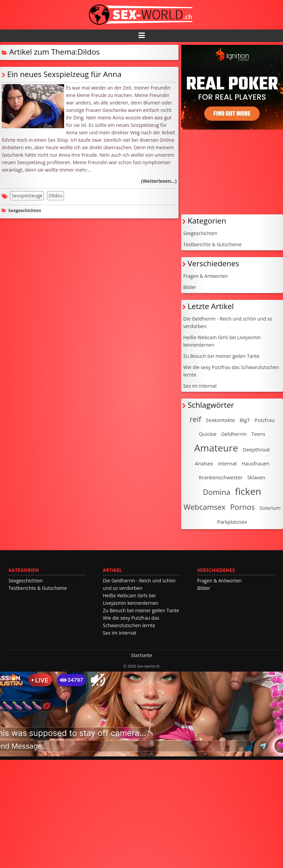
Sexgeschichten (25, 210)
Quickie (208, 434)
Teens (258, 434)
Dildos (55, 196)
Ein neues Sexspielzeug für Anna (64, 74)
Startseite (141, 655)
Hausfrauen (256, 463)
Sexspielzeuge (27, 196)
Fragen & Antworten (205, 276)
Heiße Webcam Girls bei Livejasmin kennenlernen (222, 341)
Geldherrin (234, 434)
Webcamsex (205, 507)
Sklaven (256, 477)
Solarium (270, 508)
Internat (227, 463)
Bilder (190, 287)
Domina (217, 492)
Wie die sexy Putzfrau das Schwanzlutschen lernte (231, 371)
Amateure (216, 448)
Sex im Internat (200, 386)
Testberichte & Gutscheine (212, 244)
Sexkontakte (221, 420)
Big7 (245, 420)
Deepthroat (256, 449)
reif (195, 419)
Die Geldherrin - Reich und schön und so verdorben (228, 322)
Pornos (242, 507)
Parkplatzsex (232, 522)
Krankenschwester (221, 477)
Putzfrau (265, 420)
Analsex (204, 463)
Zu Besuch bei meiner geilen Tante (221, 356)
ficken (248, 491)
